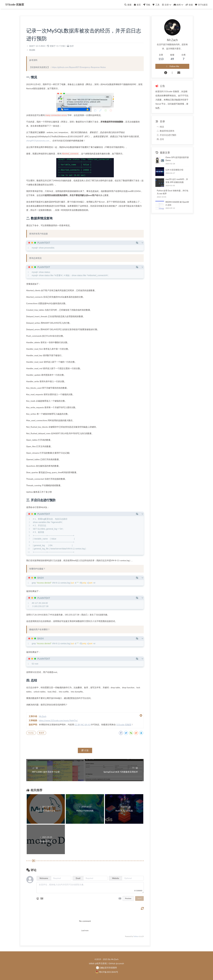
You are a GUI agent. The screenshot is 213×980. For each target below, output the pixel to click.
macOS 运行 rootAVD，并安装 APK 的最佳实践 (177, 181)
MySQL (31, 733)
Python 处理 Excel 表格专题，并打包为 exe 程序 (173, 192)
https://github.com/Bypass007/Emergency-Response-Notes (79, 67)
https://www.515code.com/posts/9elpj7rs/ (58, 720)
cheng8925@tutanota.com (38, 141)
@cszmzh (120, 963)
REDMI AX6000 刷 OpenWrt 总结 (177, 203)
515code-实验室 (15, 4)
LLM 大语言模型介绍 (174, 170)
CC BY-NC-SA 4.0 (82, 725)
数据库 (42, 733)
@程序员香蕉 (101, 963)
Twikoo (136, 936)
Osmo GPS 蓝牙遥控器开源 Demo (177, 159)
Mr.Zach (43, 716)
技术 (72, 46)
